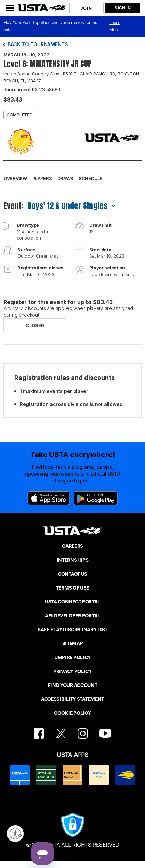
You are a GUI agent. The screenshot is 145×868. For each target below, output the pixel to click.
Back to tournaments (38, 44)
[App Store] (49, 498)
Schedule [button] (91, 178)
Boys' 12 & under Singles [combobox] (68, 206)
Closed (35, 325)
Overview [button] (15, 178)
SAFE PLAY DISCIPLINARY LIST (72, 630)
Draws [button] (66, 178)
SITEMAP (73, 643)
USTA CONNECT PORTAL (72, 602)
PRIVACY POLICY (72, 671)
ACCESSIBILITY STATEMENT (72, 699)
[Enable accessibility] (15, 834)
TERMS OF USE (72, 588)
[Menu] (10, 8)
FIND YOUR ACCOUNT (73, 685)
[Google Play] (96, 498)
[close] (138, 26)
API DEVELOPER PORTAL (72, 616)
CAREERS (72, 546)
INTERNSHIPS (73, 560)
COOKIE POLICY (72, 713)
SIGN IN (123, 8)
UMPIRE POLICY (72, 657)
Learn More (115, 26)
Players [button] (42, 178)
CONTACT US (72, 574)
